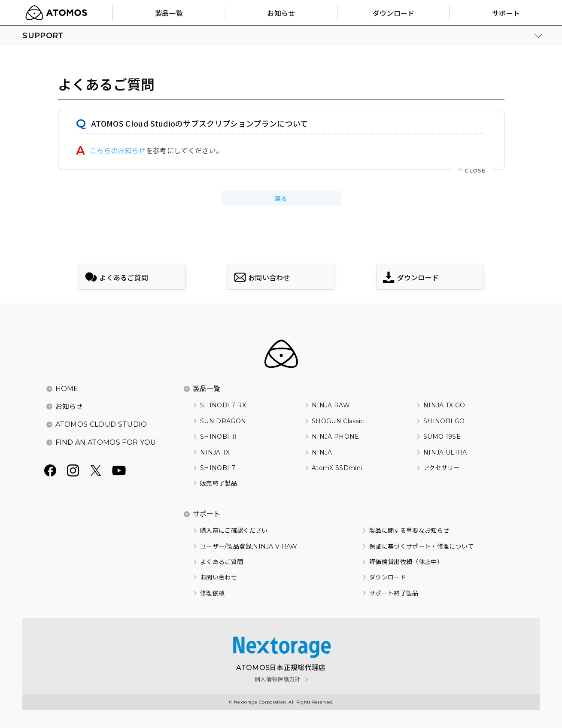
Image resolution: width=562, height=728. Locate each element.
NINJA (322, 452)
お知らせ (69, 407)
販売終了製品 (219, 483)
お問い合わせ (219, 577)
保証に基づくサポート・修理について (421, 546)
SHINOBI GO (444, 421)
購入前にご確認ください (234, 531)
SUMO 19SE (442, 437)
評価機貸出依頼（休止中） (406, 562)
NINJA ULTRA (445, 452)
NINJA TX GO (444, 405)
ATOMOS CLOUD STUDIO (101, 424)
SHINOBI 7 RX (223, 405)
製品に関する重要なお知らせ (409, 531)
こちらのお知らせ (118, 150)
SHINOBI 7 (218, 468)
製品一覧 (207, 389)
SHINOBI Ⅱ (219, 437)
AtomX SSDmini (337, 468)
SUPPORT (43, 36)
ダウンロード (388, 577)
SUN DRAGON (223, 421)
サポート (207, 514)
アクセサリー (442, 468)
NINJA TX (215, 452)
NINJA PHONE (336, 437)
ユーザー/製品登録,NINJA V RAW (249, 546)
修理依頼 (212, 593)
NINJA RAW (331, 405)
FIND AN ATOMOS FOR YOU (106, 442)
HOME (67, 389)
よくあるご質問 (222, 562)
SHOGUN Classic (338, 421)
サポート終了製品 (394, 593)
